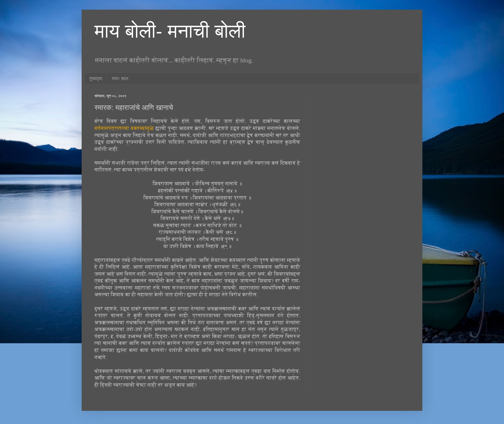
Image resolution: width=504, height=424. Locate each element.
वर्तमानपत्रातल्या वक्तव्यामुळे (124, 128)
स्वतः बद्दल (120, 78)
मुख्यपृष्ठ (96, 78)
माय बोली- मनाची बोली (170, 31)
